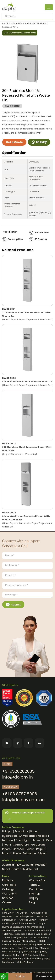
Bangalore (21, 831)
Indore (6, 849)
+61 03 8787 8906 (20, 794)
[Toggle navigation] (49, 7)
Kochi (7, 845)
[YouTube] (29, 743)
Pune (34, 831)
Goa (49, 840)
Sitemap (35, 894)
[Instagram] (7, 743)
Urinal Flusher (9, 920)
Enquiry (39, 142)
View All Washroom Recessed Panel (20, 33)
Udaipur (7, 831)
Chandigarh (23, 840)
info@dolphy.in (18, 777)
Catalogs (8, 889)
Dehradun (29, 853)
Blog (32, 902)
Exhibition (8, 880)
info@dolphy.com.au (23, 800)
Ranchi (7, 853)
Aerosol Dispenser (25, 916)
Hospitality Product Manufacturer (20, 941)
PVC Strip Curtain (28, 920)
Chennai (18, 849)
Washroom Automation (23, 23)
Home (5, 23)
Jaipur (30, 849)
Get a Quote (14, 142)
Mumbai (39, 840)
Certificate (9, 885)
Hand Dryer (8, 913)
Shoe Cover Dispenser (39, 934)
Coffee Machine (33, 959)
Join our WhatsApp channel (25, 816)
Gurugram (38, 845)
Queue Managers (30, 952)
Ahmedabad (27, 836)
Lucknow (8, 840)
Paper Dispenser (39, 937)
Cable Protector (25, 962)
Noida (17, 853)
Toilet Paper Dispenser (14, 934)
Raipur (40, 849)
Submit (13, 605)
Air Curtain (22, 913)
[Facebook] (18, 743)
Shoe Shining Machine (16, 937)
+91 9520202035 (18, 771)
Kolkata (43, 836)
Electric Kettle (28, 923)
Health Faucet (25, 948)
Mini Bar (17, 959)
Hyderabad (10, 836)
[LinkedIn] (39, 743)
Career (7, 902)
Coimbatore (21, 845)
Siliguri (42, 853)
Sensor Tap (43, 916)
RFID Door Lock (31, 955)
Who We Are (37, 880)
